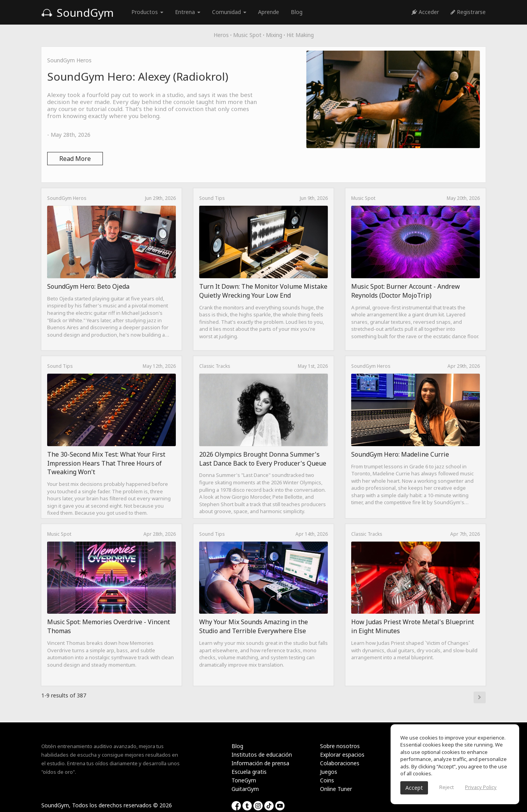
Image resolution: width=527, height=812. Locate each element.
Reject (447, 787)
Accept (414, 788)
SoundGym (78, 12)
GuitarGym (245, 789)
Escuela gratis (249, 772)
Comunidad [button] (229, 12)
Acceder (425, 12)
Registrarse (468, 12)
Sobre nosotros (340, 746)
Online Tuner (336, 789)
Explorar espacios (342, 755)
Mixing (274, 35)
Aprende (269, 12)
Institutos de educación (262, 755)
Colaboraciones (340, 763)
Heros (221, 35)
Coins (327, 780)
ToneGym (244, 780)
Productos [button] (147, 12)
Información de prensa (260, 763)
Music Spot (247, 35)
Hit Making (300, 35)
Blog (297, 12)
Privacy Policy (481, 787)
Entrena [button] (188, 12)
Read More (75, 159)
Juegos (329, 772)
